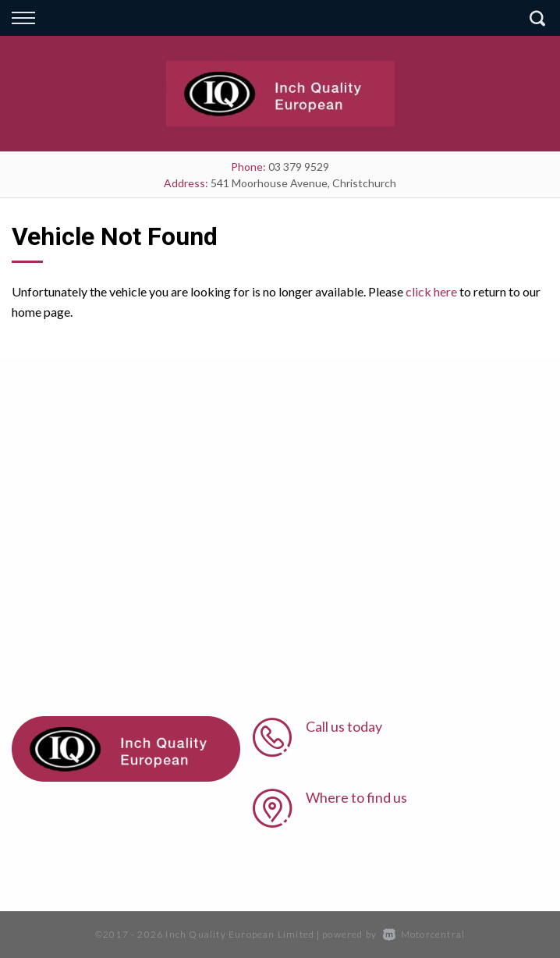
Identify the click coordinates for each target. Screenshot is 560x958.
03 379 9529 (299, 167)
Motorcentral (424, 934)
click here (431, 291)
